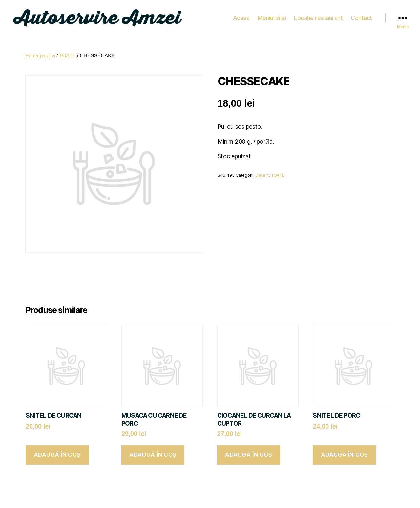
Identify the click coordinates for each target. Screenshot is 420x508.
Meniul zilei (272, 16)
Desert (262, 172)
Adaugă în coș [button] (57, 452)
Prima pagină (40, 52)
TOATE (67, 52)
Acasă (241, 16)
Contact (361, 16)
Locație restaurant (318, 16)
